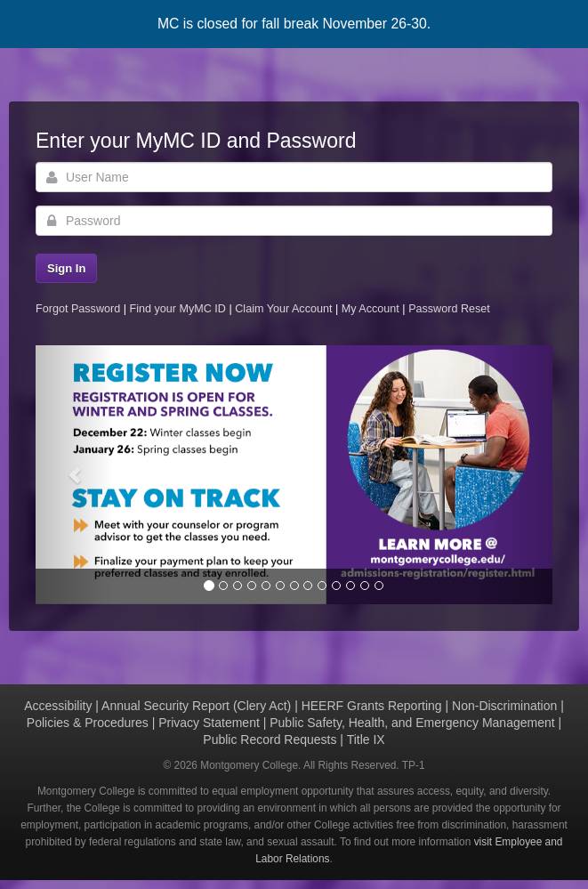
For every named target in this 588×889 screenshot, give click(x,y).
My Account (372, 309)
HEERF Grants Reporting (372, 706)
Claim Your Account (285, 309)
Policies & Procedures (88, 723)
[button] (74, 475)
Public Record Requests (270, 739)
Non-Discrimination (504, 706)
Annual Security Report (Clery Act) (196, 706)
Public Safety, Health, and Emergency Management (412, 723)
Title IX (366, 739)
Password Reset (449, 309)
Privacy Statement (209, 723)
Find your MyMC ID (177, 309)
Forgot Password (78, 309)
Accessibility (58, 706)
